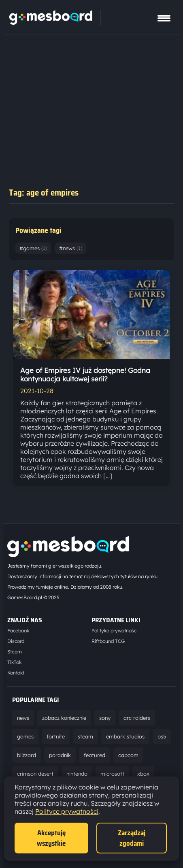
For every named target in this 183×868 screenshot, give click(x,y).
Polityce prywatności (67, 811)
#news (71, 248)
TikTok (14, 662)
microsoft (112, 774)
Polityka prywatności (115, 631)
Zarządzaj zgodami (132, 838)
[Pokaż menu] (164, 18)
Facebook (18, 631)
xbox (143, 774)
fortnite (56, 736)
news (23, 718)
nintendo (77, 774)
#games (33, 248)
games (25, 736)
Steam (15, 652)
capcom (128, 755)
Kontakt (16, 673)
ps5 (162, 736)
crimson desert (35, 774)
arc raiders (137, 718)
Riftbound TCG (108, 641)
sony (105, 718)
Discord (16, 641)
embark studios (125, 736)
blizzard (27, 755)
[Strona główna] (51, 22)
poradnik (60, 755)
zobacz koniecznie (64, 718)
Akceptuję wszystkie (51, 838)
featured (95, 755)
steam (85, 736)
